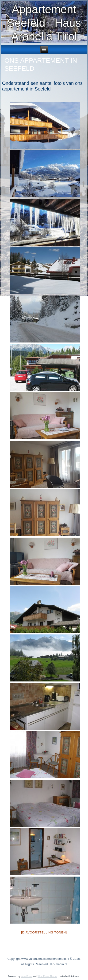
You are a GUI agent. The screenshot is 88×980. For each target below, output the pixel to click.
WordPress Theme (47, 976)
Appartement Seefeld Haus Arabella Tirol (44, 23)
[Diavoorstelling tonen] (44, 932)
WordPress (27, 976)
